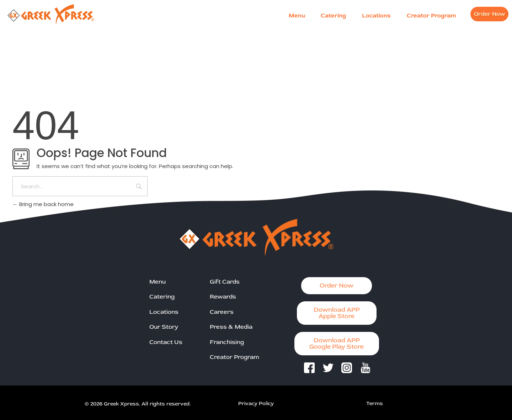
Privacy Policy (256, 403)
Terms (375, 403)
